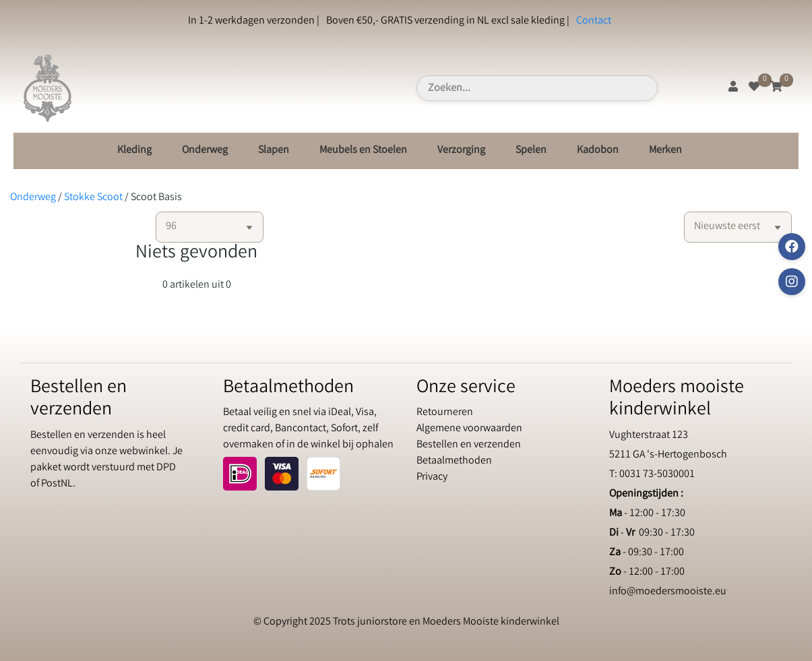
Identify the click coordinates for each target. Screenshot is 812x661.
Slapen (274, 151)
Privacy (432, 477)
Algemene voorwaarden (469, 429)
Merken (665, 151)
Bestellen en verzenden (469, 445)
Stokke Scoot (93, 198)
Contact (594, 21)
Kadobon (598, 151)
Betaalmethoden (454, 461)
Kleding (134, 151)
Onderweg (205, 151)
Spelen (531, 151)
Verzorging (461, 151)
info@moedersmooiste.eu (668, 592)
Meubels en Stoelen (363, 151)
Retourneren (445, 413)
